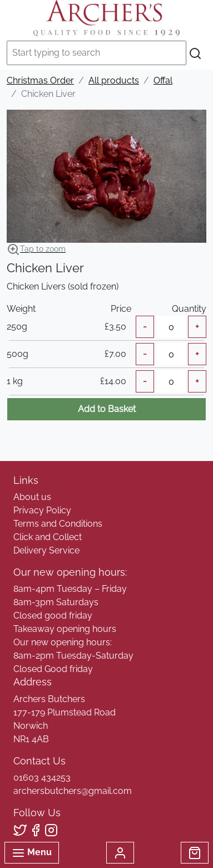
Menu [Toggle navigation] (32, 853)
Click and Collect (48, 537)
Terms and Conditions (58, 524)
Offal (163, 80)
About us (32, 497)
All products (114, 80)
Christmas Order (40, 80)
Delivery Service (46, 550)
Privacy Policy (42, 510)
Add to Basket (107, 409)
